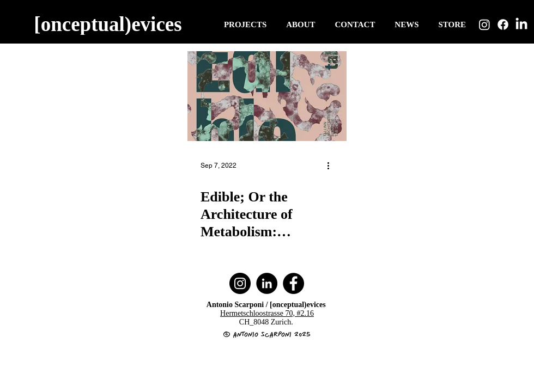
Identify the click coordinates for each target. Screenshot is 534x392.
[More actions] (332, 166)
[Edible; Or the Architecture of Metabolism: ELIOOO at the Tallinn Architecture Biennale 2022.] (267, 96)
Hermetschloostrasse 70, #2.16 (267, 313)
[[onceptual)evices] (109, 24)
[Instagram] (484, 24)
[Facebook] (503, 24)
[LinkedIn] (521, 24)
